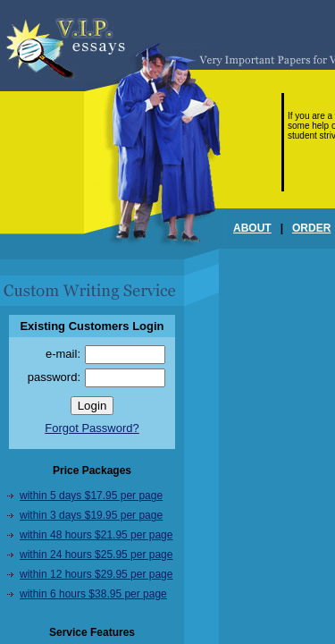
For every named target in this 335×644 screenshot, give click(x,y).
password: (54, 377)
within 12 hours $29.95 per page (96, 574)
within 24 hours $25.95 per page (96, 555)
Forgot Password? (92, 428)
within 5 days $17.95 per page (91, 496)
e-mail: (63, 354)
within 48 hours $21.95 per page (96, 535)
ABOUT (252, 228)
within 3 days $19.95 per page (91, 515)
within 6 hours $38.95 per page (93, 594)
